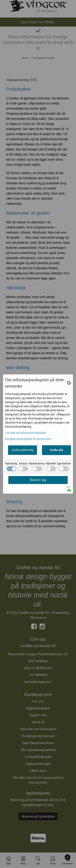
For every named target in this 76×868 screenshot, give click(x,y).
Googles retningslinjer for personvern (28, 439)
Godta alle (57, 450)
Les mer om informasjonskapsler (26, 433)
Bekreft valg (38, 480)
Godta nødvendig (23, 450)
